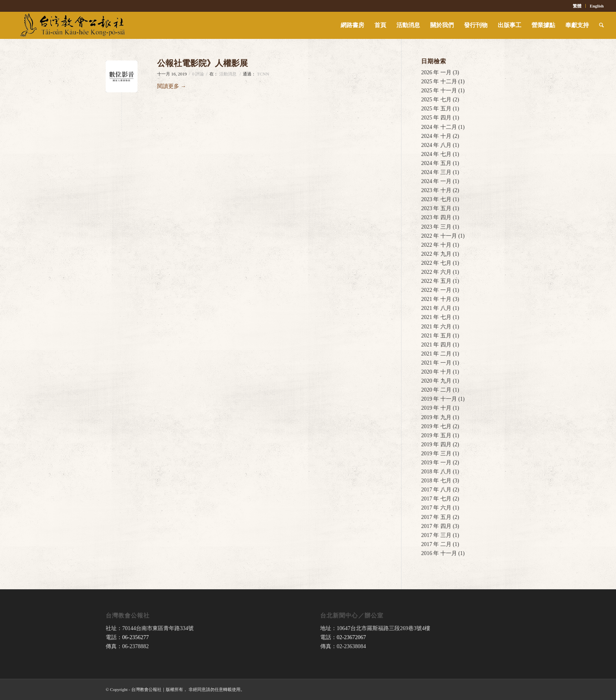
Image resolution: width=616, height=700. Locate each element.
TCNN (263, 74)
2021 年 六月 (436, 327)
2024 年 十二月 (439, 127)
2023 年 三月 (436, 227)
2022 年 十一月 (439, 236)
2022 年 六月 (436, 272)
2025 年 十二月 (439, 82)
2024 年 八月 (436, 145)
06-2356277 (136, 637)
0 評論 (198, 74)
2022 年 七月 (436, 263)
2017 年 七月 (436, 499)
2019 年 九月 (436, 417)
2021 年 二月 (436, 354)
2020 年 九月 (436, 381)
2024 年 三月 (436, 172)
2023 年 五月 (436, 208)
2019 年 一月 (436, 463)
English (597, 6)
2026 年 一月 (436, 72)
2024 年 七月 (436, 154)
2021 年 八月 (436, 308)
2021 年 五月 (436, 336)
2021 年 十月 (436, 299)
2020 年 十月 (436, 372)
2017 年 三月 (436, 535)
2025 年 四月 (436, 118)
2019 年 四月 (436, 444)
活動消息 (228, 74)
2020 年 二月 (436, 390)
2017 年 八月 (436, 490)
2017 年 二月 (436, 544)
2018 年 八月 (436, 472)
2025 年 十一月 (439, 91)
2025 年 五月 (436, 109)
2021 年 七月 (436, 317)
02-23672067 (351, 637)
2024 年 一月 (436, 181)
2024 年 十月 (436, 136)
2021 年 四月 (436, 345)
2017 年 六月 (436, 508)
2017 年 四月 (436, 526)
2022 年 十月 (436, 245)
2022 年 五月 (436, 281)
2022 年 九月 (436, 254)
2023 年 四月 (436, 217)
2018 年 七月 (436, 481)
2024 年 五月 (436, 163)
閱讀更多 (172, 86)
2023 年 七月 (436, 199)
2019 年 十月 (436, 408)
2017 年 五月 (436, 517)
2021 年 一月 (436, 363)
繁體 (577, 6)
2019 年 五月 (436, 435)
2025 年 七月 (436, 100)
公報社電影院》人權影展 (203, 63)
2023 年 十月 (436, 190)
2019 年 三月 (436, 454)
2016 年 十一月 (439, 553)
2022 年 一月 (436, 290)
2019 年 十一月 (439, 399)
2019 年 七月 (436, 426)
